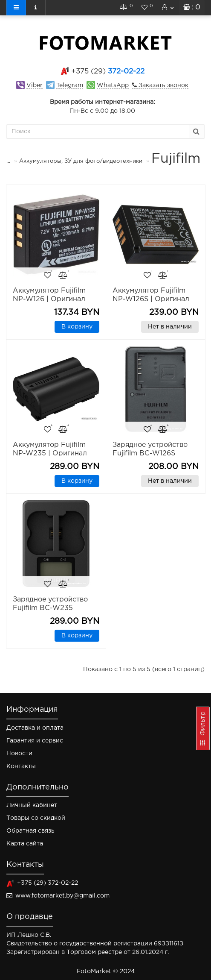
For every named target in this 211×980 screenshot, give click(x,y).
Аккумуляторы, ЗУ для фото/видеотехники (81, 161)
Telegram (70, 85)
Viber (35, 85)
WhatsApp (113, 85)
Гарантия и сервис (35, 741)
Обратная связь (30, 831)
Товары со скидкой (36, 818)
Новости (19, 754)
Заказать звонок (163, 85)
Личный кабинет (32, 805)
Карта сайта (25, 844)
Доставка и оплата (35, 728)
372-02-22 (108, 72)
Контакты (21, 766)
